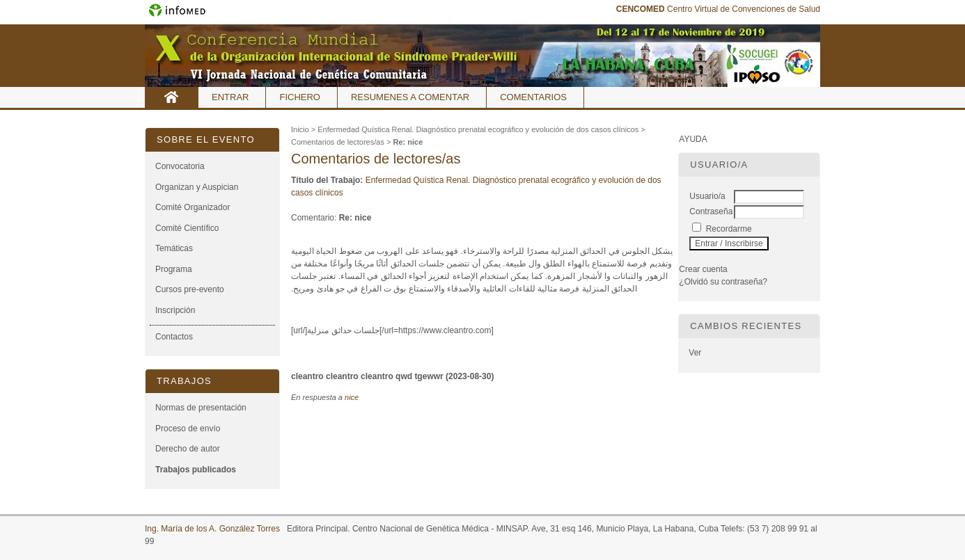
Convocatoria (180, 166)
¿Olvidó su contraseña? (723, 282)
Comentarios (533, 97)
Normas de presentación (201, 408)
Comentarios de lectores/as (338, 142)
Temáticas (174, 248)
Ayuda (693, 139)
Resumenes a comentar (410, 97)
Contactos (174, 337)
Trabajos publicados (196, 470)
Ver (695, 353)
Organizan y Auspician (197, 187)
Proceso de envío (188, 429)
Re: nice (408, 142)
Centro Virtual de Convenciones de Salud (718, 9)
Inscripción (175, 310)
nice (352, 397)
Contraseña (711, 211)
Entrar (230, 97)
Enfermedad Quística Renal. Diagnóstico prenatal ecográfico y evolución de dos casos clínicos (478, 129)
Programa (174, 269)
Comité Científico (187, 228)
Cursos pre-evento (190, 289)
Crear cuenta (703, 269)
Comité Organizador (193, 207)
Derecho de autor (188, 449)
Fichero (300, 97)
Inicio (172, 97)
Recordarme (729, 229)
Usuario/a (707, 196)
